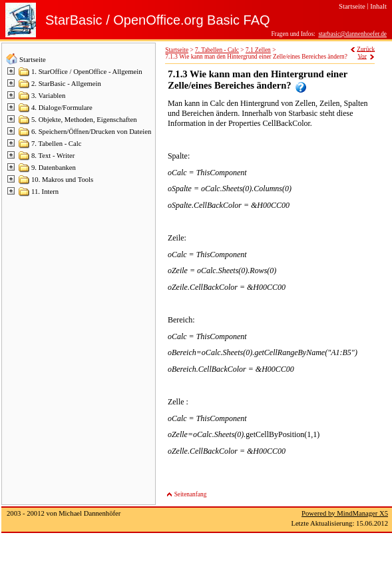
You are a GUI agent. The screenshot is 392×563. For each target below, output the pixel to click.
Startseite (33, 60)
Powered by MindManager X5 (345, 513)
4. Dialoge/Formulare (62, 108)
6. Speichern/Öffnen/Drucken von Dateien (91, 132)
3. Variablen (48, 96)
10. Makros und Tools (62, 180)
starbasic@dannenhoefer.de (352, 34)
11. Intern (45, 192)
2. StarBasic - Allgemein (66, 84)
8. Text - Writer (53, 156)
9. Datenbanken (54, 168)
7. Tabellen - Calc (56, 144)
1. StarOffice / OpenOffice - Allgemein (87, 72)
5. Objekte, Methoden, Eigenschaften (84, 120)
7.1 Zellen (258, 50)
